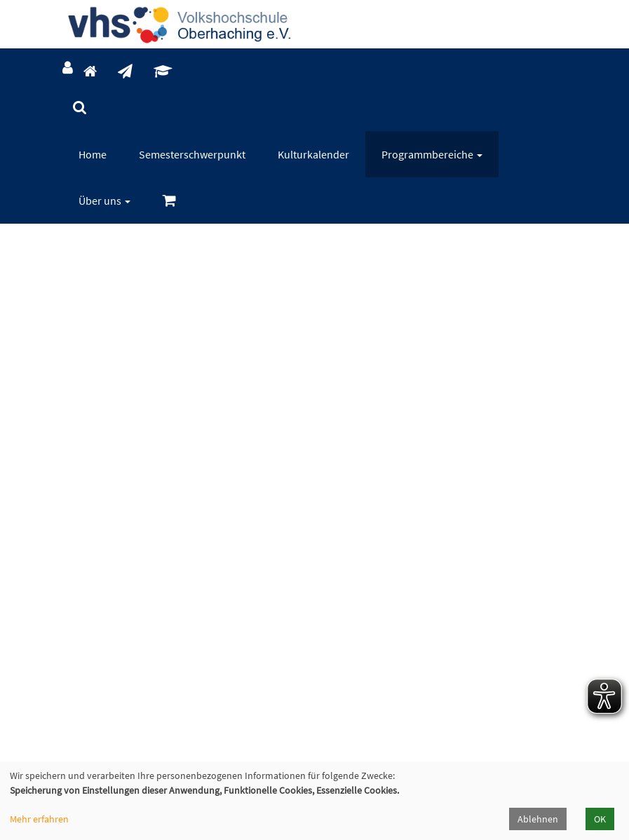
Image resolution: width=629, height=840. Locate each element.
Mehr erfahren (39, 819)
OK (600, 819)
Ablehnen (538, 819)
